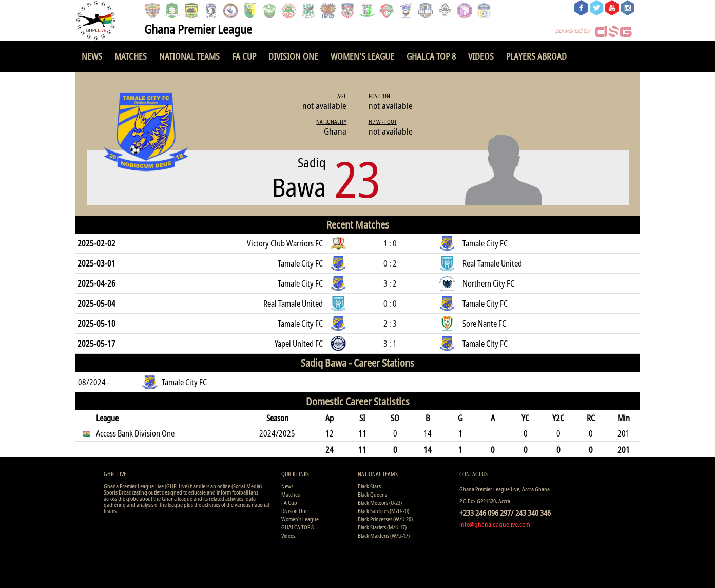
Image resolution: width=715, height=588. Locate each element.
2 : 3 (390, 324)
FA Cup (244, 56)
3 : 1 (390, 344)
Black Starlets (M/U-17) (382, 527)
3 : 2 (390, 283)
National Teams (189, 56)
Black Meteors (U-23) (380, 502)
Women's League (362, 56)
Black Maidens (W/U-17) (384, 535)
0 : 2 (390, 263)
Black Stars (369, 486)
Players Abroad (536, 56)
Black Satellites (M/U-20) (383, 511)
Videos (481, 56)
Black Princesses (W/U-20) (385, 519)
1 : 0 (390, 243)
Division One (293, 56)
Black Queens (372, 494)
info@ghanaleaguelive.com (495, 524)
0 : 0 (390, 304)
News (92, 56)
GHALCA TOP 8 (431, 56)
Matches (131, 56)
